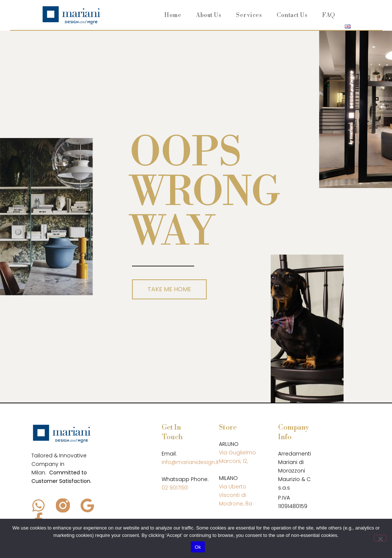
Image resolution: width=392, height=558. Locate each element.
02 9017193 (175, 488)
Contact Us (292, 15)
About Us (209, 15)
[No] (380, 538)
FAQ (329, 15)
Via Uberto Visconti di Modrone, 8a (236, 495)
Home (173, 15)
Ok (198, 547)
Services (249, 15)
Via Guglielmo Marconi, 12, (237, 457)
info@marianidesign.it (190, 462)
